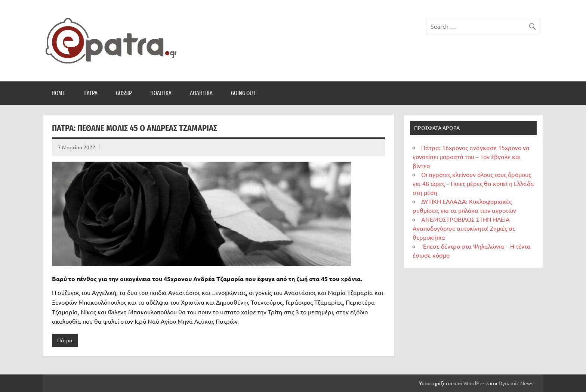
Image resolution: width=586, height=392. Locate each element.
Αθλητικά (201, 93)
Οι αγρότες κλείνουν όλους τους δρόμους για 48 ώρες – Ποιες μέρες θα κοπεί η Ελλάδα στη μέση (473, 183)
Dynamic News (516, 383)
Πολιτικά (161, 93)
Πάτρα (90, 93)
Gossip (124, 93)
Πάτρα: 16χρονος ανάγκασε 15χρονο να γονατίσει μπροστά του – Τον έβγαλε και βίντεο (471, 156)
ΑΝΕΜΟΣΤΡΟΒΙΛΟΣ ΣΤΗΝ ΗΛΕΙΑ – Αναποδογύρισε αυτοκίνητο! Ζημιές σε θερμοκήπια (464, 228)
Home (58, 93)
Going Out (243, 93)
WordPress (476, 383)
